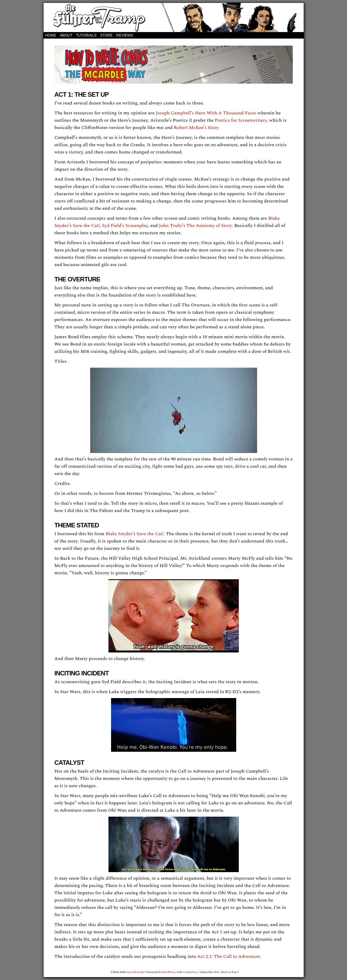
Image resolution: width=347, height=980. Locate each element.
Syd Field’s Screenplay (125, 226)
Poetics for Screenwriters (241, 120)
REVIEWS (125, 35)
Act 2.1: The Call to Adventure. (229, 956)
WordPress (169, 972)
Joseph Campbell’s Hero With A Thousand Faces (206, 113)
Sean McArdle (135, 972)
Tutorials (86, 35)
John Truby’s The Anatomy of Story (196, 226)
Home (51, 35)
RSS (217, 972)
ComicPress (190, 972)
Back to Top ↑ (230, 972)
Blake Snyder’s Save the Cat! (135, 534)
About (66, 35)
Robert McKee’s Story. (196, 128)
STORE (106, 35)
